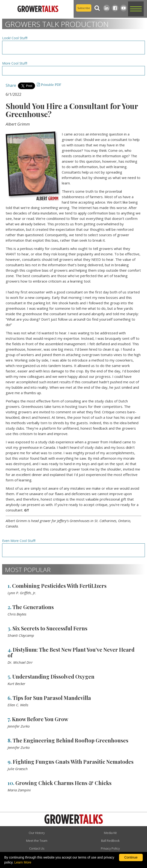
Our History (37, 833)
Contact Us (37, 848)
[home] (37, 9)
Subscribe (84, 8)
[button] (136, 9)
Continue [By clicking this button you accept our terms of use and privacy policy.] (131, 857)
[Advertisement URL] (74, 48)
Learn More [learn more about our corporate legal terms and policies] (23, 862)
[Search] (97, 8)
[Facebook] (115, 8)
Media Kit (110, 833)
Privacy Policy (110, 848)
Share (11, 85)
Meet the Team (37, 841)
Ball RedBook (110, 841)
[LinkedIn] (107, 8)
